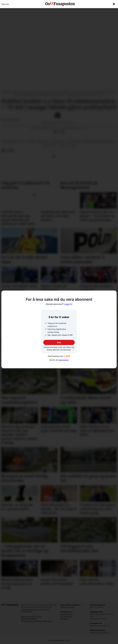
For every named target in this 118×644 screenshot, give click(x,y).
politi (23, 142)
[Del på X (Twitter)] (59, 132)
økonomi (72, 145)
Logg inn (59, 304)
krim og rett (44, 142)
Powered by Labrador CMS (59, 641)
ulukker (62, 145)
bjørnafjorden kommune (103, 142)
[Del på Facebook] (55, 132)
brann (87, 142)
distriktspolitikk (73, 142)
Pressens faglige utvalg (31, 617)
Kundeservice (66, 617)
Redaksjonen (66, 614)
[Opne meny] (114, 4)
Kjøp (59, 343)
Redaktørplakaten (29, 619)
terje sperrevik (10, 142)
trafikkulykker (49, 145)
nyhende (32, 142)
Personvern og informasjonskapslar (37, 621)
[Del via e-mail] (63, 132)
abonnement (64, 360)
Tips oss (5, 4)
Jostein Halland (67, 607)
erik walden (58, 142)
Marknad (64, 619)
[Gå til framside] (60, 4)
